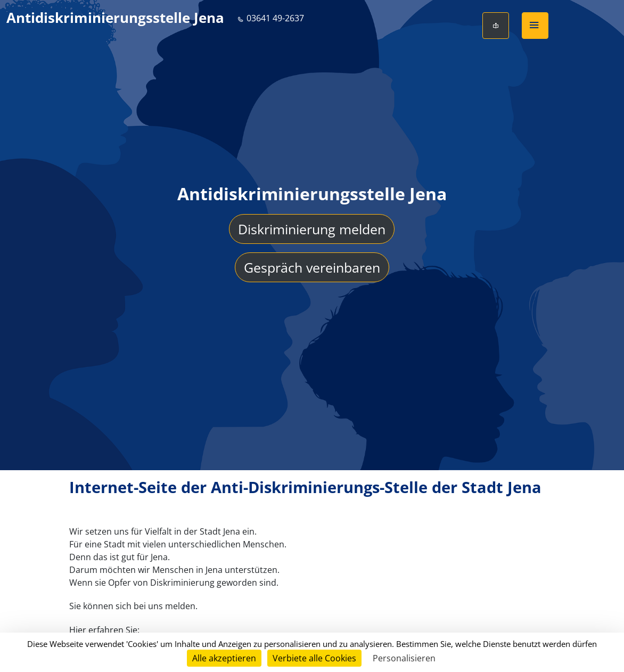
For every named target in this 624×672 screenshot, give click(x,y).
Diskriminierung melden (312, 230)
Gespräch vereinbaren (312, 268)
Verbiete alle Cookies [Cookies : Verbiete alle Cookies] (314, 658)
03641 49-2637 (270, 18)
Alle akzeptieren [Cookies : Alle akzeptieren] (224, 658)
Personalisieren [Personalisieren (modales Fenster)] (404, 658)
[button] (535, 26)
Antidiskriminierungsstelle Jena (115, 18)
